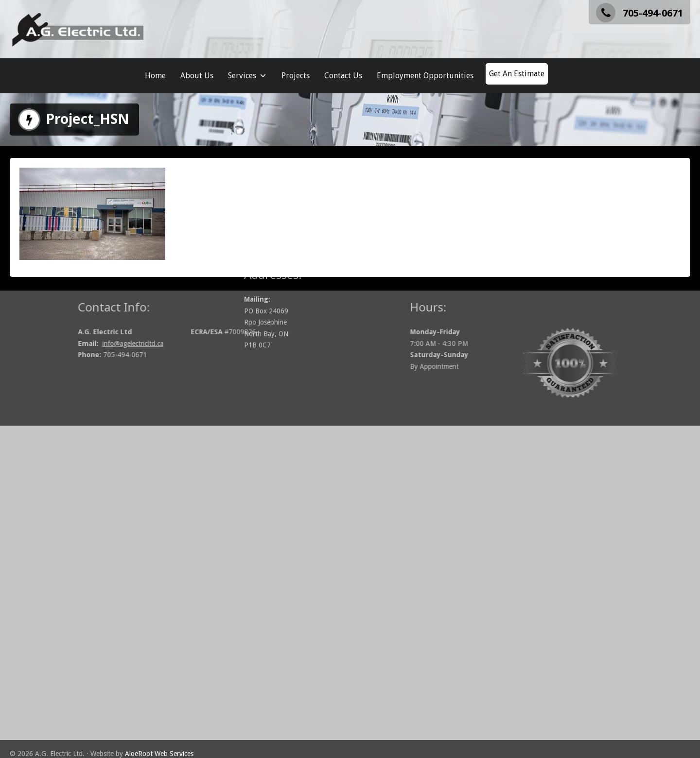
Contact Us (343, 76)
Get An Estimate (517, 74)
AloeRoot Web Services (159, 754)
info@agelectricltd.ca (176, 344)
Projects (296, 76)
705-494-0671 (639, 13)
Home (155, 76)
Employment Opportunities (425, 76)
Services (247, 76)
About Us (197, 76)
